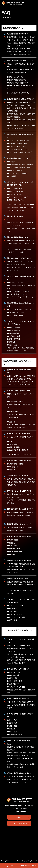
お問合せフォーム (29, 865)
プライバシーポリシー (19, 823)
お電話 (9, 866)
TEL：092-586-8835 (19, 808)
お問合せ (19, 817)
